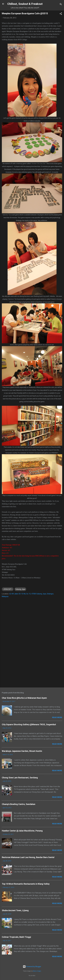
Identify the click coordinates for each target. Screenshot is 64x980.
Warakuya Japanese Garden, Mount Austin (22, 751)
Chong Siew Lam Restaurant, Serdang (20, 778)
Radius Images (37, 971)
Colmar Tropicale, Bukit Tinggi (16, 937)
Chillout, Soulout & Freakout (25, 4)
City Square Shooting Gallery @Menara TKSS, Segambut (29, 724)
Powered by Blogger (32, 967)
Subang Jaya (20, 589)
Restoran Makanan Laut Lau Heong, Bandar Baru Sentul (28, 857)
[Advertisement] (32, 668)
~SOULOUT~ (8, 589)
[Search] (61, 5)
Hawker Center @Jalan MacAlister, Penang (22, 831)
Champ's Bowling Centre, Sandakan (19, 804)
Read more (57, 717)
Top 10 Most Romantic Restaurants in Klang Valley (26, 884)
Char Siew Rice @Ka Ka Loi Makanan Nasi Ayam (24, 698)
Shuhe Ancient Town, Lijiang (15, 910)
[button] (61, 14)
